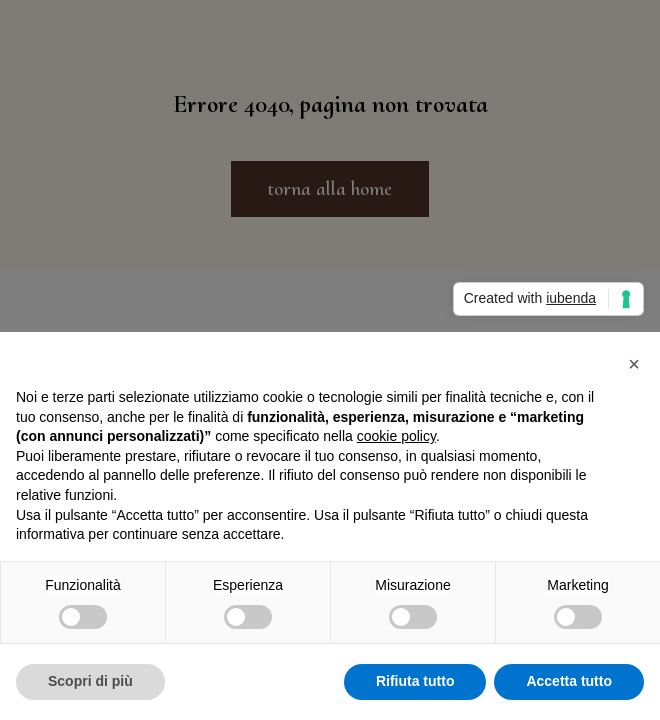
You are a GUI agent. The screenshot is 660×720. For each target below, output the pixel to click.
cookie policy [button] (396, 436)
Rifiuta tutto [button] (415, 681)
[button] (634, 364)
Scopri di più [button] (90, 681)
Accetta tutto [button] (569, 681)
